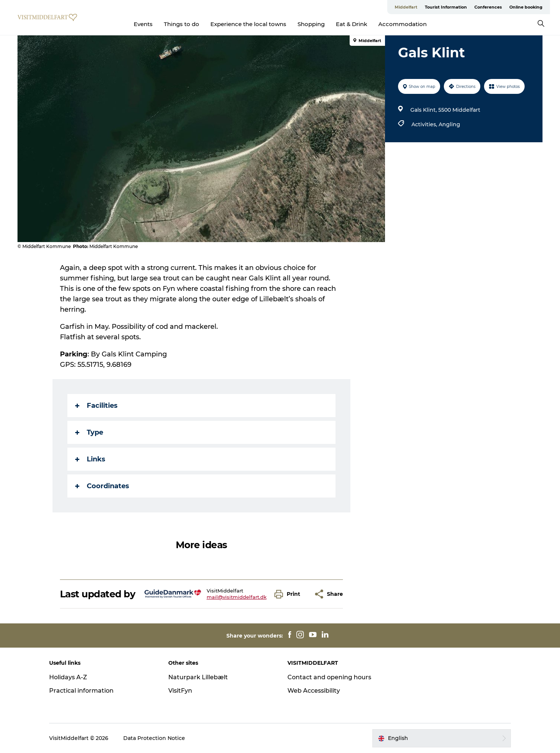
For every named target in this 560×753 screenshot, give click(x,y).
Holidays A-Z (68, 677)
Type (89, 432)
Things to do (182, 24)
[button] (289, 594)
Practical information (81, 691)
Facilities (96, 406)
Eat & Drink (351, 24)
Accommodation (402, 24)
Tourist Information (446, 7)
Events (143, 24)
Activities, (425, 124)
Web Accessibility (314, 691)
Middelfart (406, 7)
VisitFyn (180, 691)
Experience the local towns (248, 24)
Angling (449, 124)
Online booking (526, 7)
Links (90, 459)
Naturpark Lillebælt (198, 677)
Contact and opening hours (329, 677)
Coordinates (102, 486)
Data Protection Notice (154, 738)
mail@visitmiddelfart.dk (237, 597)
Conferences (488, 7)
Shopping (311, 24)
